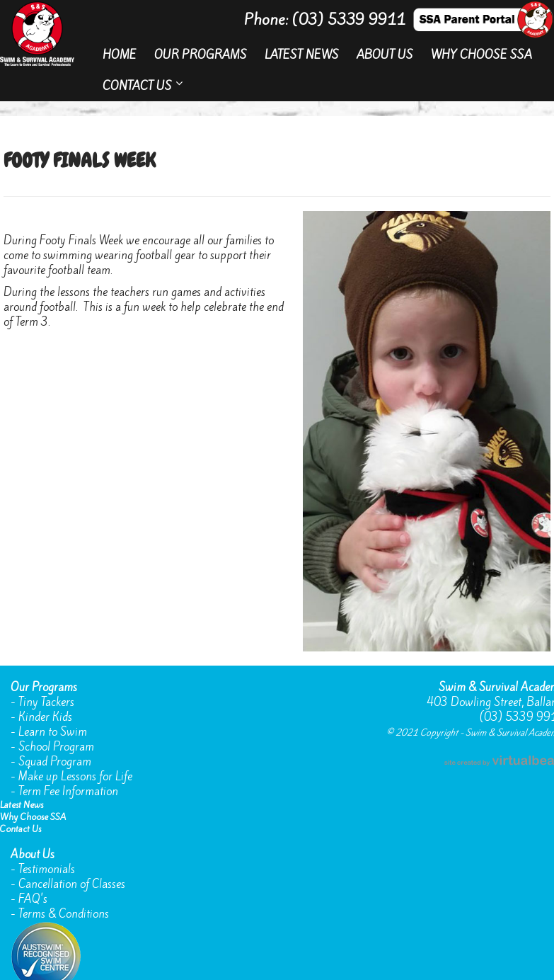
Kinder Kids (45, 717)
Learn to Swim (53, 732)
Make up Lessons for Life (75, 776)
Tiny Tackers (46, 702)
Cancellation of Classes (72, 884)
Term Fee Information (68, 791)
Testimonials (47, 869)
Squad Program (55, 762)
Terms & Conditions (64, 914)
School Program (56, 747)
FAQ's (33, 899)
